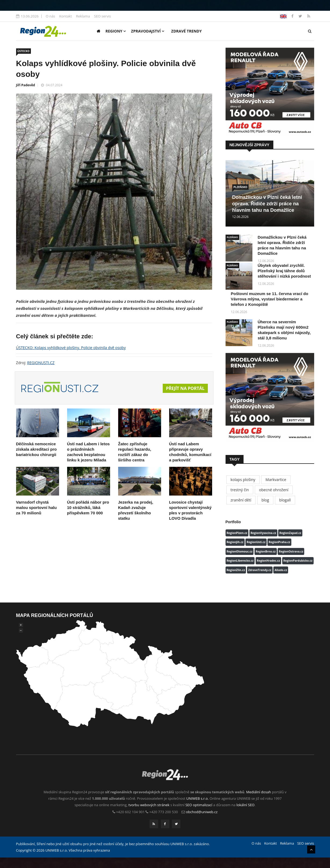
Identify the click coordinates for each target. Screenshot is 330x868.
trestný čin (240, 490)
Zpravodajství (148, 31)
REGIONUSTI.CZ (41, 363)
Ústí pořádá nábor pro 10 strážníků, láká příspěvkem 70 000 (88, 507)
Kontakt (65, 16)
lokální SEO (245, 805)
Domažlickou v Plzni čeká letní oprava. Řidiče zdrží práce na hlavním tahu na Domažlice (267, 204)
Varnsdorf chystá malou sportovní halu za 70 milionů (37, 507)
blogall (285, 500)
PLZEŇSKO (241, 187)
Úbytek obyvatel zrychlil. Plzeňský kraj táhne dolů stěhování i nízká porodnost (284, 271)
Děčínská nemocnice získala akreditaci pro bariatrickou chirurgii (37, 449)
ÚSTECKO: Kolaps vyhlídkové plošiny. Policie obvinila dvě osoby (71, 348)
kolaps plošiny (243, 480)
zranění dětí (241, 500)
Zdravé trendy (187, 31)
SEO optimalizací (199, 805)
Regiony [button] (116, 31)
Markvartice (276, 480)
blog (265, 500)
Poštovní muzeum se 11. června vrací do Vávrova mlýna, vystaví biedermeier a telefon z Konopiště (270, 299)
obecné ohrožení (274, 490)
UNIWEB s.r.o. (197, 798)
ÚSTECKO (23, 51)
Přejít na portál (185, 389)
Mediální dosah (259, 792)
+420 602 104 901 (130, 812)
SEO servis (102, 16)
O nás (50, 16)
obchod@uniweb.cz (202, 812)
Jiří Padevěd (26, 85)
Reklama (83, 16)
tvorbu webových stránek (149, 805)
